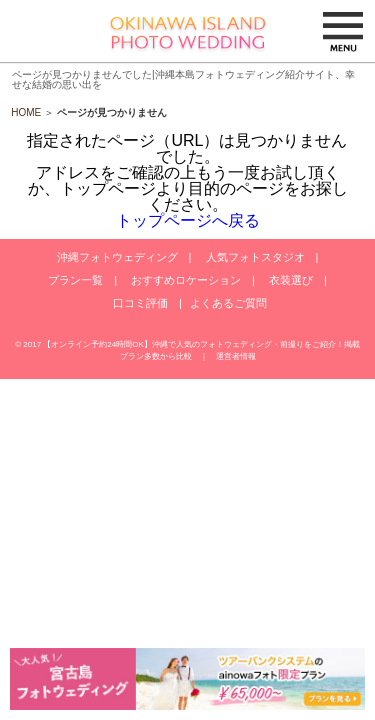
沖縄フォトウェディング (117, 257)
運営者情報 (236, 356)
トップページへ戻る (188, 220)
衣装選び (291, 280)
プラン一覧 (75, 280)
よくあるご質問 (228, 303)
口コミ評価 (140, 303)
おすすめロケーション (186, 280)
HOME (26, 112)
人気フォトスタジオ (255, 257)
